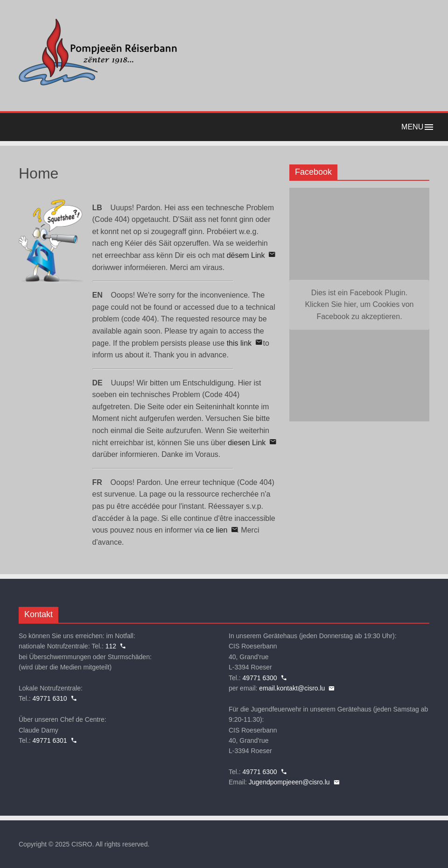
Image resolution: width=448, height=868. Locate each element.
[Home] (98, 86)
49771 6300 (260, 678)
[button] (224, 127)
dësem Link (246, 255)
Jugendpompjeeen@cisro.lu (289, 782)
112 (111, 646)
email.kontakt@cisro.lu (292, 688)
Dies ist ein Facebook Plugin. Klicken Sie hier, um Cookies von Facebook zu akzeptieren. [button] (360, 305)
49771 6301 (50, 740)
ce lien (217, 530)
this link (239, 343)
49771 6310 (50, 698)
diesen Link (247, 443)
